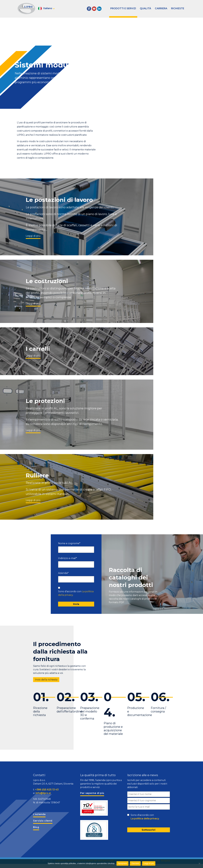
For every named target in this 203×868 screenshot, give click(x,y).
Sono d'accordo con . (76, 593)
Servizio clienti (43, 821)
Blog (36, 827)
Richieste (178, 8)
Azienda (63, 573)
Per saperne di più (92, 793)
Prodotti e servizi (123, 8)
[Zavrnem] (199, 863)
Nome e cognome (69, 543)
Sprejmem (122, 863)
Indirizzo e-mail (68, 558)
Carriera (161, 8)
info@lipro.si (43, 793)
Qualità (145, 8)
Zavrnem (135, 863)
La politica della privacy (145, 819)
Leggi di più (33, 236)
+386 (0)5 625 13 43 (47, 790)
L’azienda (39, 814)
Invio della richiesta (46, 680)
